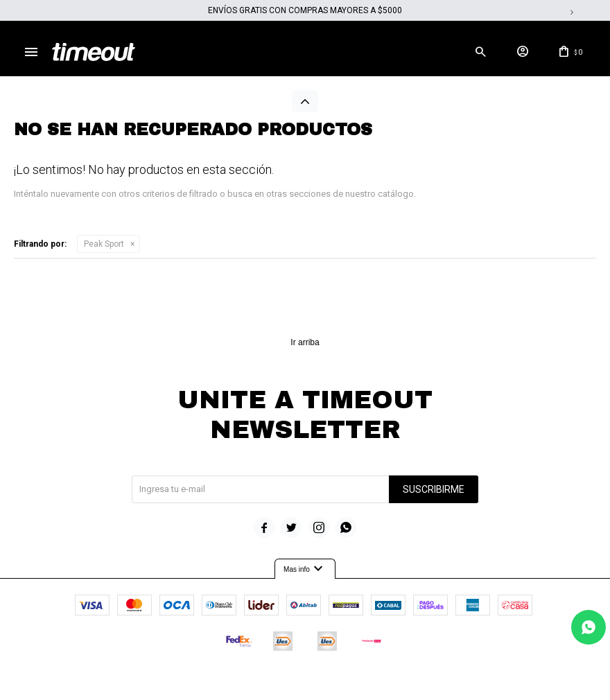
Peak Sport (104, 244)
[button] (480, 52)
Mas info (305, 570)
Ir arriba (305, 342)
